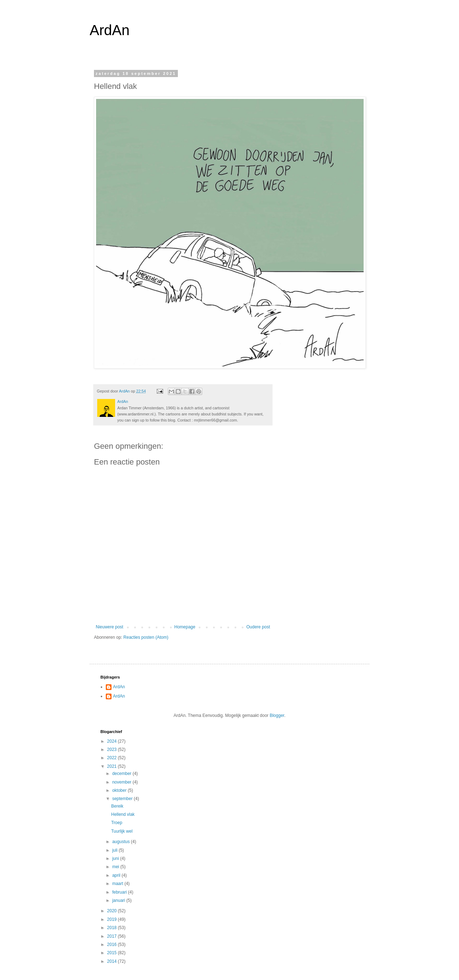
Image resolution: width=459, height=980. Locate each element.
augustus (122, 842)
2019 (113, 919)
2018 (113, 928)
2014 (113, 961)
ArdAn (110, 30)
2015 (113, 953)
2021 (113, 766)
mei (116, 867)
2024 (113, 741)
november (122, 782)
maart (118, 884)
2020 (113, 911)
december (122, 774)
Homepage (185, 627)
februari (120, 892)
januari (119, 900)
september (123, 799)
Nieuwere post (110, 627)
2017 (113, 936)
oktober (120, 790)
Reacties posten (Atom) (146, 637)
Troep (117, 823)
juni (116, 858)
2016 (113, 945)
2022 (113, 758)
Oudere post (258, 627)
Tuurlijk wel (122, 831)
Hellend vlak (123, 814)
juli (115, 850)
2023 (113, 750)
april (117, 875)
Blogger (277, 715)
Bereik (117, 806)
